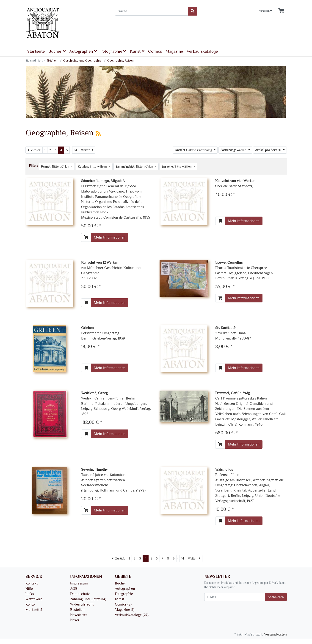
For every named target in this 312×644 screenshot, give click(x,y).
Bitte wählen (55, 167)
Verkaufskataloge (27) (132, 615)
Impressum (79, 583)
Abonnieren (276, 597)
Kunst (137, 51)
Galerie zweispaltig (194, 150)
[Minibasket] (281, 11)
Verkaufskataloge (202, 51)
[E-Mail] (235, 597)
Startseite (36, 51)
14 (76, 150)
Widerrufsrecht (82, 604)
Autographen (83, 51)
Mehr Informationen (110, 237)
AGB (74, 589)
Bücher (57, 51)
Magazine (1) (125, 610)
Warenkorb (34, 599)
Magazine (174, 51)
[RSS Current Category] (98, 133)
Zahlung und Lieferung (88, 599)
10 (269, 150)
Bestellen (77, 610)
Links (30, 594)
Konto (30, 604)
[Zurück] (34, 150)
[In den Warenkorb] (86, 237)
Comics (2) (123, 604)
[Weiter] (87, 150)
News (75, 620)
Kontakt (32, 583)
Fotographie (113, 51)
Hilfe (29, 589)
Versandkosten (275, 634)
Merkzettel (34, 610)
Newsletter (79, 615)
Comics (155, 51)
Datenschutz (80, 594)
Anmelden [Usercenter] (265, 11)
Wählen (234, 150)
